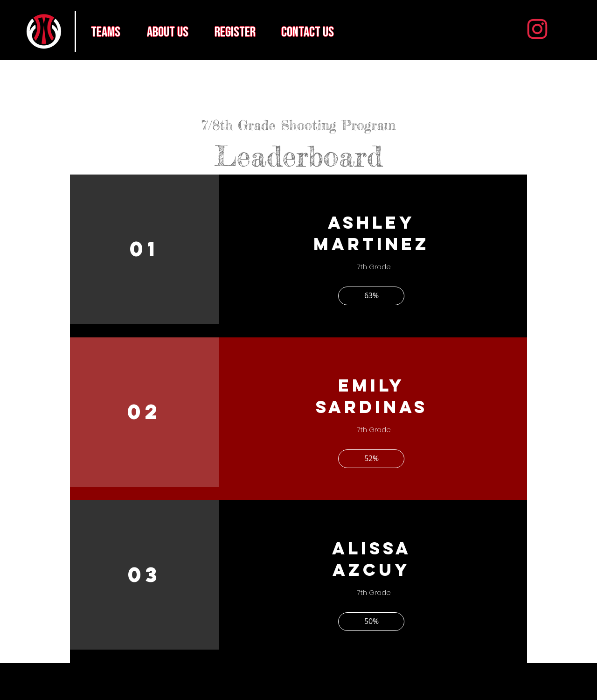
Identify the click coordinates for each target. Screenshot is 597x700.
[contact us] (307, 32)
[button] (371, 296)
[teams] (105, 32)
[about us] (167, 32)
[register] (235, 32)
